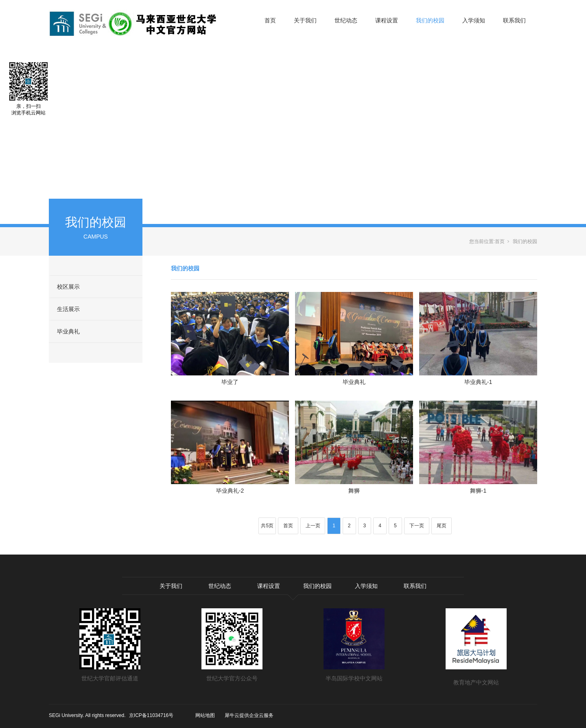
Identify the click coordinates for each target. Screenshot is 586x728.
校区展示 (68, 287)
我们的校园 (430, 20)
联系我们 (514, 20)
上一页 (313, 526)
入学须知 (474, 20)
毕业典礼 (68, 331)
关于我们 (305, 20)
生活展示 (68, 309)
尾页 (442, 526)
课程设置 (387, 20)
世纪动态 (346, 20)
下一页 (417, 526)
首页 (270, 20)
